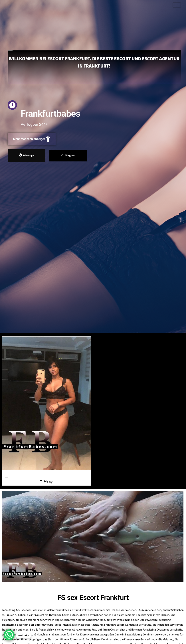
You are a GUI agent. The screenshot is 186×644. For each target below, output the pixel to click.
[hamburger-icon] (177, 5)
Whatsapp (26, 155)
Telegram (68, 156)
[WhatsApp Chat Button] (9, 635)
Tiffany (46, 482)
